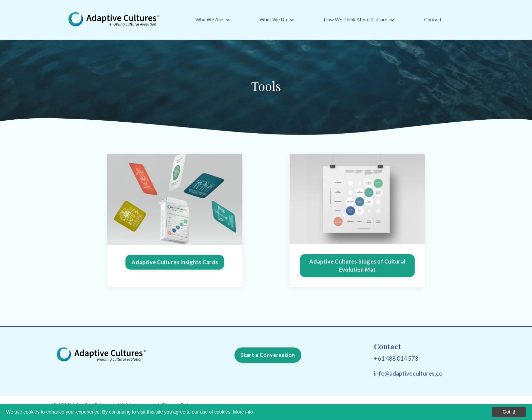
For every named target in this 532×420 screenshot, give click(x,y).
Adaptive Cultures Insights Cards (175, 262)
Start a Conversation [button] (268, 355)
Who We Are (213, 19)
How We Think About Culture (359, 19)
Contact (433, 19)
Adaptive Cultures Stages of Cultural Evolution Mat (357, 265)
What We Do (277, 19)
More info (243, 412)
